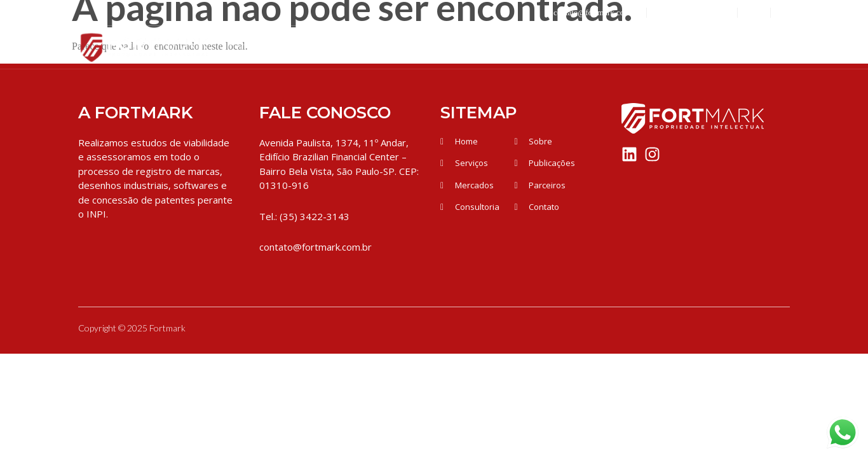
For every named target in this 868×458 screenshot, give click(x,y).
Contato (760, 47)
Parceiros (585, 47)
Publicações (675, 47)
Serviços (420, 47)
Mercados (504, 47)
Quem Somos (323, 47)
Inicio (241, 47)
